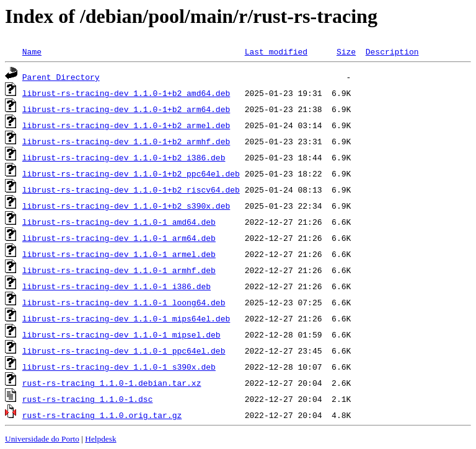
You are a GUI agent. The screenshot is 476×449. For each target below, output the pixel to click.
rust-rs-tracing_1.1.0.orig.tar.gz (102, 415)
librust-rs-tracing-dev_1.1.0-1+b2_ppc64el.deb (131, 173)
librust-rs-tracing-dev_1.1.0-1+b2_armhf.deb (126, 141)
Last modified (276, 51)
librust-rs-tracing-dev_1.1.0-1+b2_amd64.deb (126, 93)
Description (392, 51)
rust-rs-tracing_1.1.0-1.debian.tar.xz (112, 383)
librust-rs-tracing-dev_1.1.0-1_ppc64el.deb (124, 351)
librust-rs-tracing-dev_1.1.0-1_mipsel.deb (121, 334)
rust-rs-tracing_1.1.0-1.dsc (88, 399)
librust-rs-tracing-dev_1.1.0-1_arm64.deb (119, 238)
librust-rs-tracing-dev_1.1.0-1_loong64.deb (124, 302)
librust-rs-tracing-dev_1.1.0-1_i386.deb (117, 286)
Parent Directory (61, 77)
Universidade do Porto (42, 439)
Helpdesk (100, 439)
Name (32, 51)
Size (346, 51)
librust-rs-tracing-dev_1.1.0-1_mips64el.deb (126, 318)
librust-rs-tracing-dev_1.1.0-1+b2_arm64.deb (126, 109)
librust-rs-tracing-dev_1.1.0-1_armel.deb (119, 254)
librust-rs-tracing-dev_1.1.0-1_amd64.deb (119, 222)
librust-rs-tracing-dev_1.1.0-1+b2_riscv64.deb (131, 190)
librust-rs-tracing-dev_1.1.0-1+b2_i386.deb (124, 157)
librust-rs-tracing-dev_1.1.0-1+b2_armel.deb (126, 125)
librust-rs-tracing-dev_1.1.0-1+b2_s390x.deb (126, 206)
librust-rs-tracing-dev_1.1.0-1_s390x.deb (119, 367)
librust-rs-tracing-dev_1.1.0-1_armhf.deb (119, 270)
